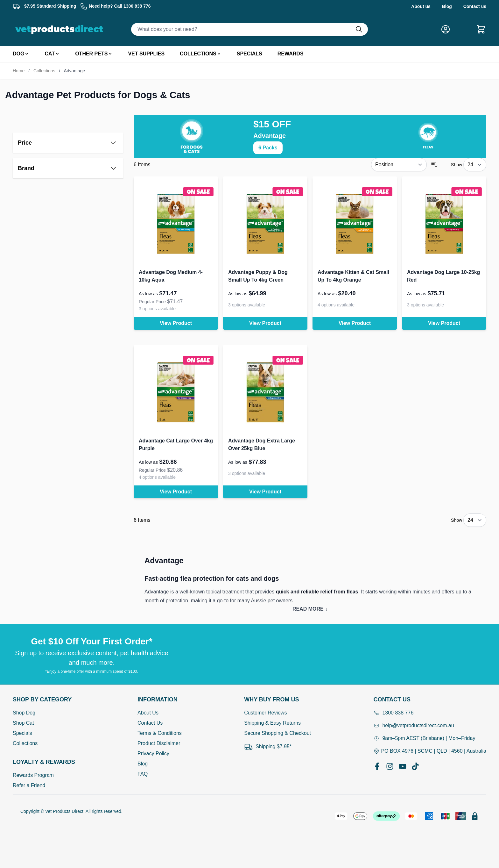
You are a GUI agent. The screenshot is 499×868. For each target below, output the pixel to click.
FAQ (143, 774)
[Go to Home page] (60, 29)
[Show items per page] (475, 165)
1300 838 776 (393, 713)
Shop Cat (23, 723)
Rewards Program (33, 775)
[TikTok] (415, 766)
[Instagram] (390, 766)
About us (421, 6)
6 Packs (268, 148)
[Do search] (362, 29)
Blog (447, 6)
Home (19, 71)
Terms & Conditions (160, 733)
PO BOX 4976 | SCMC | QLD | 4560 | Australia (430, 751)
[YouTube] (403, 766)
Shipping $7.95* (268, 747)
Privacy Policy (153, 753)
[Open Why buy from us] (278, 699)
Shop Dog (24, 713)
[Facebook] (377, 766)
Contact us (475, 6)
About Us (148, 713)
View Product (176, 323)
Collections (44, 71)
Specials (22, 733)
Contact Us (150, 723)
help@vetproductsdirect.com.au (414, 725)
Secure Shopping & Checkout (278, 733)
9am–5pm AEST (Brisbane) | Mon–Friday (424, 738)
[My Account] (448, 29)
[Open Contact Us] (430, 699)
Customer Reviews (265, 713)
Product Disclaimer (159, 743)
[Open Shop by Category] (44, 699)
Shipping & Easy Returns (272, 723)
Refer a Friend (29, 785)
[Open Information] (160, 699)
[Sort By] (399, 165)
